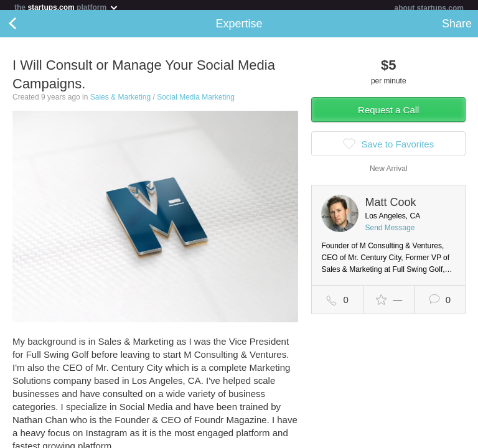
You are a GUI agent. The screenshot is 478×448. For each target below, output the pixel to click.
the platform (67, 7)
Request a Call (388, 115)
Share (457, 29)
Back (25, 29)
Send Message (390, 233)
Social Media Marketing (196, 102)
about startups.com (429, 8)
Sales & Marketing (120, 102)
